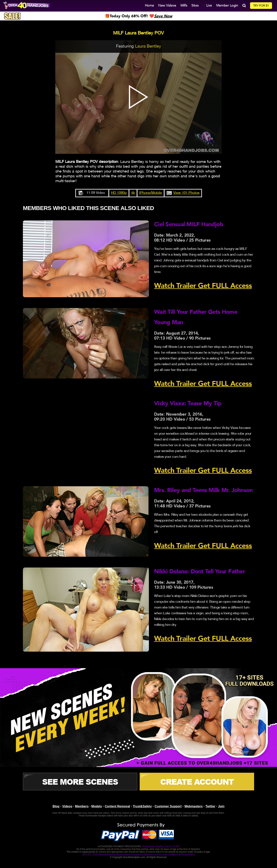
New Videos (167, 5)
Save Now (163, 16)
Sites (195, 5)
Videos (67, 806)
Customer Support (168, 806)
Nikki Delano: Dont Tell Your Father (200, 571)
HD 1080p (119, 193)
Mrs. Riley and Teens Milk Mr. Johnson (203, 490)
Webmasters (194, 806)
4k (133, 193)
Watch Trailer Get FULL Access (203, 286)
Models (97, 806)
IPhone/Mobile (151, 193)
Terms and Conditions (167, 855)
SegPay (160, 846)
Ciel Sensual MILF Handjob (189, 224)
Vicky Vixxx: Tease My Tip (188, 403)
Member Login (227, 5)
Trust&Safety (142, 806)
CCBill (176, 846)
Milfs (184, 5)
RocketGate (148, 846)
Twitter (210, 806)
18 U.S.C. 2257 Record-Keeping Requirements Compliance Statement (118, 855)
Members (82, 806)
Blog (56, 806)
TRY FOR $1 (261, 6)
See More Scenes (80, 782)
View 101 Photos (186, 193)
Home (149, 5)
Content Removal (117, 806)
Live (207, 5)
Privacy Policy (188, 855)
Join (221, 806)
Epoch (168, 846)
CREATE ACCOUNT (197, 782)
